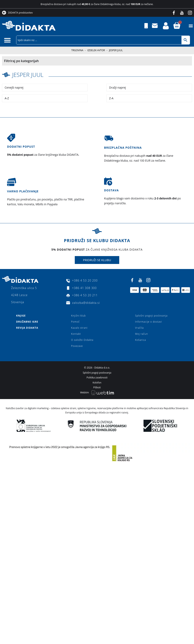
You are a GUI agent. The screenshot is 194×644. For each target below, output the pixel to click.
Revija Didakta (27, 328)
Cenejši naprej (14, 87)
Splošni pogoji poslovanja (151, 316)
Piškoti (97, 387)
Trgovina (77, 50)
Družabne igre (27, 322)
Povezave (77, 346)
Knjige (21, 316)
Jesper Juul (28, 75)
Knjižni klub (79, 316)
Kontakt (76, 334)
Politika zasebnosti (97, 378)
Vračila (139, 328)
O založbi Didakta (82, 340)
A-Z (7, 98)
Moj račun (142, 334)
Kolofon (97, 383)
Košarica (141, 340)
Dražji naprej (118, 87)
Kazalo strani (79, 328)
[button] (191, 26)
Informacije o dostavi (149, 322)
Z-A (111, 98)
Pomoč (75, 322)
